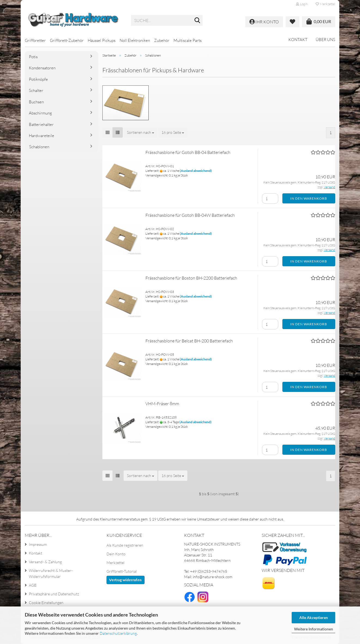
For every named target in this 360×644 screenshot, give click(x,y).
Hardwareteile (42, 136)
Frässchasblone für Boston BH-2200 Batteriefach (191, 278)
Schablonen (39, 147)
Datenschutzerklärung (118, 633)
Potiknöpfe (38, 79)
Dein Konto (116, 554)
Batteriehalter (41, 124)
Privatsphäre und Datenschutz (54, 594)
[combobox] (141, 132)
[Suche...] (197, 21)
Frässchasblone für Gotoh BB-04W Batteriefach (190, 215)
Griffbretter (35, 40)
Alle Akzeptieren (314, 617)
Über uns (325, 40)
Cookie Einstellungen (46, 603)
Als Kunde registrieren (125, 545)
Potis (33, 57)
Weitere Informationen (314, 629)
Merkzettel (325, 4)
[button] (108, 132)
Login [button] (302, 4)
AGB (33, 585)
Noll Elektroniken (135, 40)
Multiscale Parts (187, 40)
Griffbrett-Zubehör (67, 40)
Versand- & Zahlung (45, 562)
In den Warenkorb (309, 198)
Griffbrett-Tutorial (122, 571)
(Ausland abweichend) (196, 171)
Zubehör (162, 40)
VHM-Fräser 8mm (162, 404)
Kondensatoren (42, 68)
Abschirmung (40, 113)
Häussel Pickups (102, 40)
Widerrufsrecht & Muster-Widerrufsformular (51, 573)
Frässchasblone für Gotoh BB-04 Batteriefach (188, 152)
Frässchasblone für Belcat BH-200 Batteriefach (189, 341)
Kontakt (298, 40)
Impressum (38, 544)
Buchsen (36, 102)
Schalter (36, 90)
